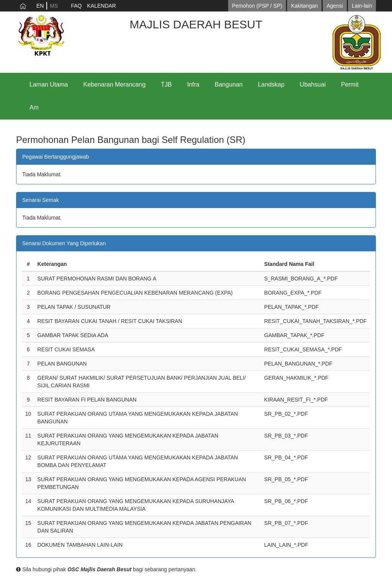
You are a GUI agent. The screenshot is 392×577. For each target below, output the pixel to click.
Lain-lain (362, 6)
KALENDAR (101, 6)
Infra (193, 84)
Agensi (335, 6)
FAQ (76, 6)
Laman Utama (49, 84)
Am (34, 107)
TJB (166, 84)
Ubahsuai (313, 84)
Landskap (271, 84)
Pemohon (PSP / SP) (257, 6)
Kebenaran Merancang (115, 84)
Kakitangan (304, 6)
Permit (350, 84)
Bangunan (229, 84)
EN (40, 6)
